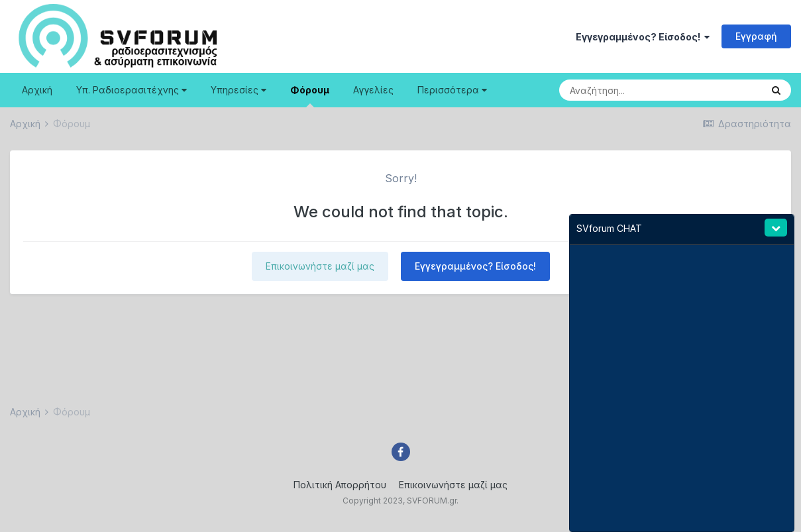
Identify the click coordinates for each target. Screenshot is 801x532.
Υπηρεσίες (239, 90)
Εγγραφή (756, 36)
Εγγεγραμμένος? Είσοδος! (643, 37)
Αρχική (37, 90)
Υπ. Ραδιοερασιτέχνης (132, 90)
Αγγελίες (373, 90)
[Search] (632, 90)
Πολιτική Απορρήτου (340, 485)
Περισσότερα (452, 90)
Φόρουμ (310, 96)
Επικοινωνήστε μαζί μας (320, 266)
